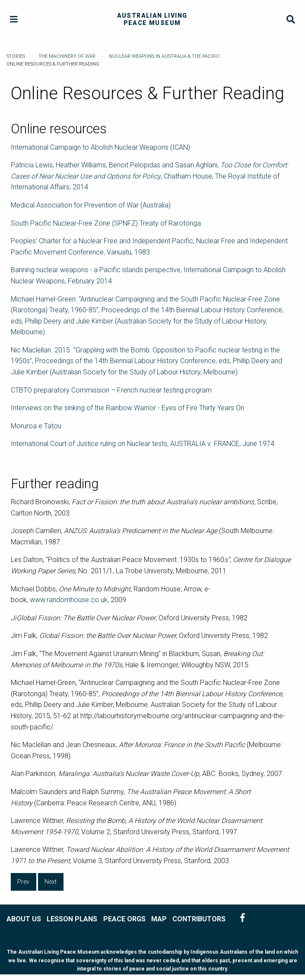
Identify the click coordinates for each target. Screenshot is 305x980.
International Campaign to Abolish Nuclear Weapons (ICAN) (100, 147)
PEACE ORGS (124, 919)
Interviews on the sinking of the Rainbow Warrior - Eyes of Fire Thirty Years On (127, 408)
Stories (16, 56)
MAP (159, 919)
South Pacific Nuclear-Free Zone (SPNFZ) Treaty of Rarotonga (106, 223)
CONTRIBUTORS (199, 919)
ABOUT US (24, 919)
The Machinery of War (67, 56)
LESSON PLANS (72, 919)
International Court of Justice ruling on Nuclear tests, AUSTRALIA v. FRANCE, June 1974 (143, 444)
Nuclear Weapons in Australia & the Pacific (164, 56)
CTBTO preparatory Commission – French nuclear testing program (111, 390)
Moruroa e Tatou (36, 426)
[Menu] (14, 20)
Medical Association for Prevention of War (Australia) (91, 205)
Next (51, 882)
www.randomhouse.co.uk (69, 600)
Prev (23, 882)
